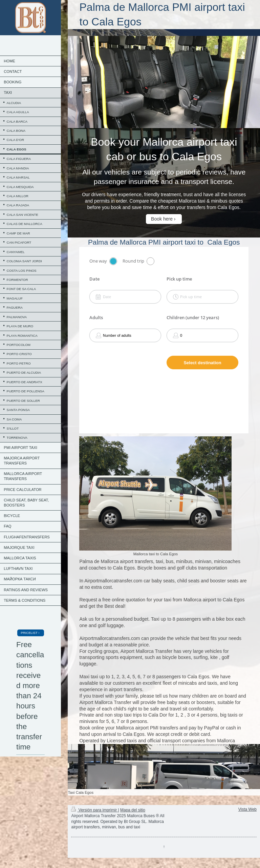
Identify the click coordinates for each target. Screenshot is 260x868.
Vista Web (247, 809)
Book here (162, 219)
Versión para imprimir (94, 810)
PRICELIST (29, 633)
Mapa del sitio (133, 810)
